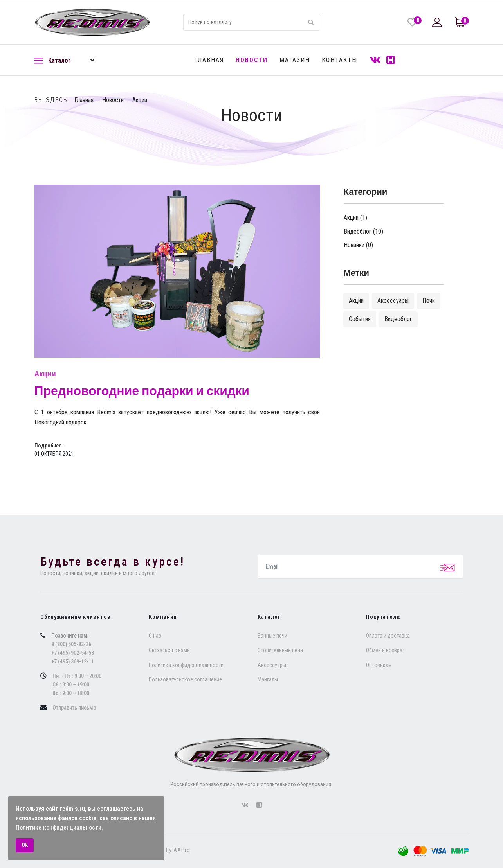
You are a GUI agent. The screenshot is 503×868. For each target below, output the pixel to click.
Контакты (340, 60)
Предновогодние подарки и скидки (142, 391)
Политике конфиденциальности (59, 828)
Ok (25, 845)
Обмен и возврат (385, 650)
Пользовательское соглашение (185, 679)
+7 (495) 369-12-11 (73, 661)
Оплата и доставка (388, 636)
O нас (155, 636)
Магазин (295, 60)
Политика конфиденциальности (186, 665)
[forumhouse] (259, 805)
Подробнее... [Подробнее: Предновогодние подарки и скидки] (50, 446)
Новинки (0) (358, 245)
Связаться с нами (169, 650)
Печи (429, 301)
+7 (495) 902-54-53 (73, 653)
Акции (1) (355, 218)
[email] (360, 567)
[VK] (375, 60)
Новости (252, 60)
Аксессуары (393, 301)
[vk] (245, 805)
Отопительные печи (280, 650)
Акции (45, 374)
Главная (209, 60)
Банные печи (272, 636)
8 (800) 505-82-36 (71, 644)
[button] (438, 22)
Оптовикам (379, 665)
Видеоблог (398, 319)
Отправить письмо (74, 708)
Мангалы (268, 679)
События (360, 319)
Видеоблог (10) (363, 231)
